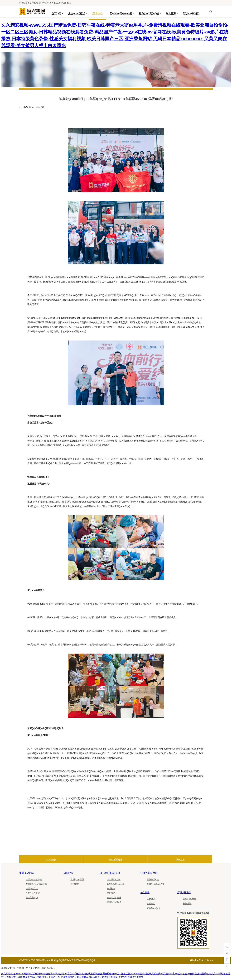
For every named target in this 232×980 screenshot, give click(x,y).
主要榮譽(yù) (32, 898)
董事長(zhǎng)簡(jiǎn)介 (37, 884)
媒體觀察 (75, 884)
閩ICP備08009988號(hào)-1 (81, 960)
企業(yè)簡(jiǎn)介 (34, 879)
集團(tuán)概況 (77, 13)
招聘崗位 (151, 904)
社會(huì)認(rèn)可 (155, 884)
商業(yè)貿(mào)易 (116, 884)
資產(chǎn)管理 (114, 898)
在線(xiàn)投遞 (154, 908)
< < (51, 859)
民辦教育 (111, 888)
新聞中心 (97, 13)
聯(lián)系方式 (190, 899)
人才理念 (151, 899)
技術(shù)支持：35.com (201, 960)
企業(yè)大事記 (33, 893)
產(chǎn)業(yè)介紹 (121, 13)
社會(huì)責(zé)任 (149, 13)
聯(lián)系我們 (191, 13)
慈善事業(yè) (153, 879)
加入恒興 (171, 13)
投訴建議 (187, 904)
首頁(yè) (56, 13)
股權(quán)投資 (114, 902)
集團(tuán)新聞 (77, 879)
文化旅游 (111, 893)
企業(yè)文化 (32, 888)
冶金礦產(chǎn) (114, 879)
